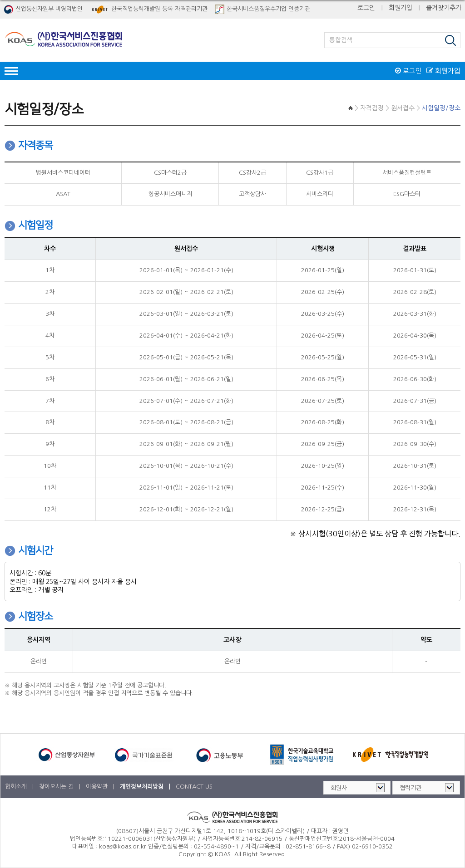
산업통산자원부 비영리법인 (43, 9)
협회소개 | (20, 787)
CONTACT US (194, 787)
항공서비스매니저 (170, 194)
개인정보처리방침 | (146, 787)
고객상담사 (252, 194)
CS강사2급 (252, 173)
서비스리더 (320, 194)
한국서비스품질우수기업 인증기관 (262, 9)
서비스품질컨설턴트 (407, 173)
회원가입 (401, 8)
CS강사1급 (320, 173)
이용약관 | (101, 787)
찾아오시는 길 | (61, 787)
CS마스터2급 (170, 173)
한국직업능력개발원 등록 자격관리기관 (149, 9)
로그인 (366, 8)
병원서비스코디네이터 (63, 173)
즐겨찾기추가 (444, 8)
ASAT (63, 194)
